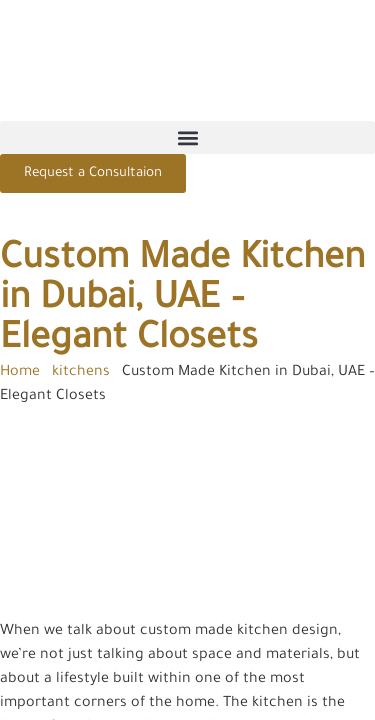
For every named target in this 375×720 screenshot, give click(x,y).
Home (20, 373)
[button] (187, 137)
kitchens (81, 373)
